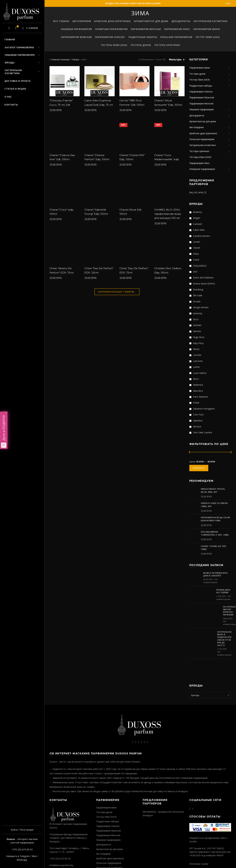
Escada (195, 301)
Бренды (10, 63)
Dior (193, 272)
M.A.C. (194, 379)
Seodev (193, 841)
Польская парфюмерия (176, 37)
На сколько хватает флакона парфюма (229, 611)
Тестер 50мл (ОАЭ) (208, 37)
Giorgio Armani (199, 307)
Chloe (194, 254)
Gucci (194, 319)
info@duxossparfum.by (61, 865)
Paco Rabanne (199, 397)
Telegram (25, 856)
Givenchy (196, 313)
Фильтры (175, 60)
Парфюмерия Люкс (177, 29)
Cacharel (196, 224)
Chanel (195, 248)
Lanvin (195, 367)
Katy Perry (197, 343)
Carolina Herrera (200, 236)
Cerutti (195, 242)
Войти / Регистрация (22, 830)
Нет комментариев (211, 581)
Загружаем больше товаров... (117, 292)
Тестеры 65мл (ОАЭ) (114, 45)
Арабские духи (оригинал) (112, 21)
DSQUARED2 (198, 266)
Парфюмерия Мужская (76, 37)
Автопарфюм (82, 21)
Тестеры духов (141, 45)
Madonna (196, 385)
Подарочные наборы (143, 37)
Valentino (196, 421)
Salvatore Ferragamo (202, 409)
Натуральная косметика (13, 72)
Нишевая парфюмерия (20, 55)
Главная (10, 39)
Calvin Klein (197, 230)
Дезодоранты (181, 21)
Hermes (195, 331)
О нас (8, 97)
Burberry (196, 212)
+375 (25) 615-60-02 (22, 849)
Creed (194, 260)
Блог (228, 3)
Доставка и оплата (18, 81)
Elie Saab (196, 295)
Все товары (61, 21)
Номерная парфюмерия (111, 29)
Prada (194, 403)
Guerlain (195, 325)
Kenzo (194, 349)
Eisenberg (196, 289)
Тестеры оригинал (167, 45)
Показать (199, 468)
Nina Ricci (196, 391)
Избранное (17, 27)
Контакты (11, 105)
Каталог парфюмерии (19, 47)
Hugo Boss (197, 337)
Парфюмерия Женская (146, 29)
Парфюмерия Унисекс (110, 37)
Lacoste (195, 355)
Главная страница (60, 59)
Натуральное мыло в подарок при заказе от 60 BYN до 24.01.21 (224, 639)
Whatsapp (22, 860)
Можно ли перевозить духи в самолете (216, 574)
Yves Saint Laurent (201, 432)
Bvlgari (195, 218)
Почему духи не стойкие (223, 591)
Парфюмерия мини (207, 29)
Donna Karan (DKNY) (202, 284)
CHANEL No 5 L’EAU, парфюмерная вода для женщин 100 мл (168, 214)
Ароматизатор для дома (151, 21)
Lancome (196, 361)
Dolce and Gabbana (201, 278)
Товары (75, 59)
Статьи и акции (15, 89)
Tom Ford (196, 415)
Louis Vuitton (198, 373)
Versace (195, 427)
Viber (34, 856)
